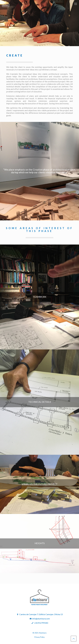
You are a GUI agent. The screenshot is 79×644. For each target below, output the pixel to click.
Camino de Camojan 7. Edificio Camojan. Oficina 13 (40, 614)
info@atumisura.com (40, 619)
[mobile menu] (76, 4)
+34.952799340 (41, 623)
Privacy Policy (40, 637)
